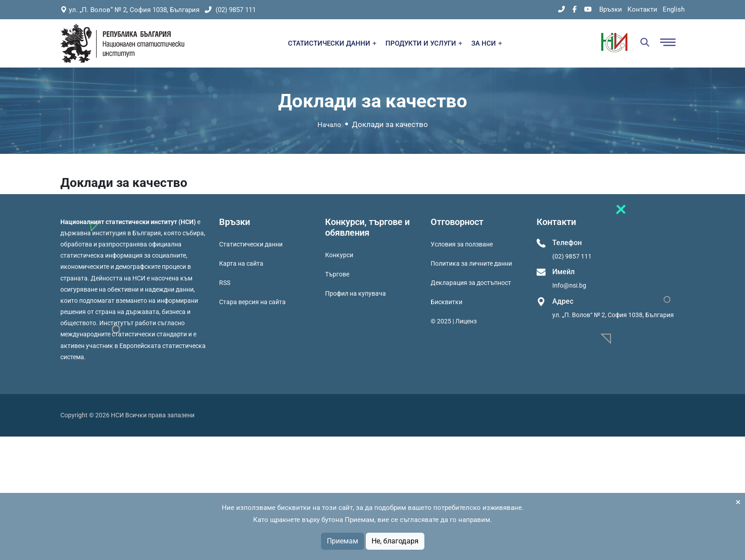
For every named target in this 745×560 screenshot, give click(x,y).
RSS (225, 283)
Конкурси (339, 255)
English (674, 9)
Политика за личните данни (471, 263)
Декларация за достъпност (471, 283)
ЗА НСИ (487, 43)
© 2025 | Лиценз (454, 321)
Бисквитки (447, 302)
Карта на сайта (241, 263)
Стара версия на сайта (252, 302)
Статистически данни (251, 244)
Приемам (343, 541)
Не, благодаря (395, 541)
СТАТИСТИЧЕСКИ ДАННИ (332, 43)
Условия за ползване (462, 244)
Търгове (337, 274)
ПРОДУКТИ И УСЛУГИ (424, 43)
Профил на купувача (356, 293)
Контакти (642, 9)
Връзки (611, 9)
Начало (329, 125)
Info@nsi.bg (569, 285)
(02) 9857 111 (230, 10)
